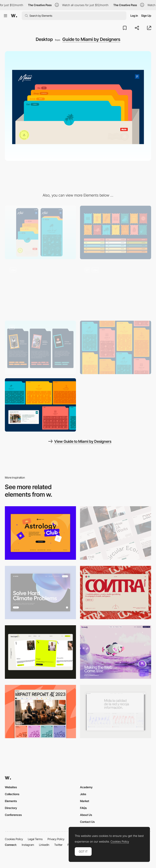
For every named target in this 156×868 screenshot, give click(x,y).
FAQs (83, 808)
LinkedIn (44, 845)
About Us (86, 815)
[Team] (40, 347)
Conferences (13, 815)
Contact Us (87, 822)
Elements (11, 801)
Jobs (83, 794)
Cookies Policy (14, 839)
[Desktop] (116, 533)
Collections (12, 794)
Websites (11, 787)
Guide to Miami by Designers (91, 39)
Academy (86, 787)
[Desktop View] (40, 593)
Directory (11, 808)
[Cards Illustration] (116, 347)
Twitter (58, 845)
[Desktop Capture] (40, 533)
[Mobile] (40, 232)
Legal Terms (35, 839)
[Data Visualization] (116, 712)
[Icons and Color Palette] (116, 232)
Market (85, 801)
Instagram (28, 845)
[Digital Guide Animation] (40, 290)
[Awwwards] (14, 16)
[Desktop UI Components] (40, 405)
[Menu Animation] (116, 290)
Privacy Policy (56, 839)
